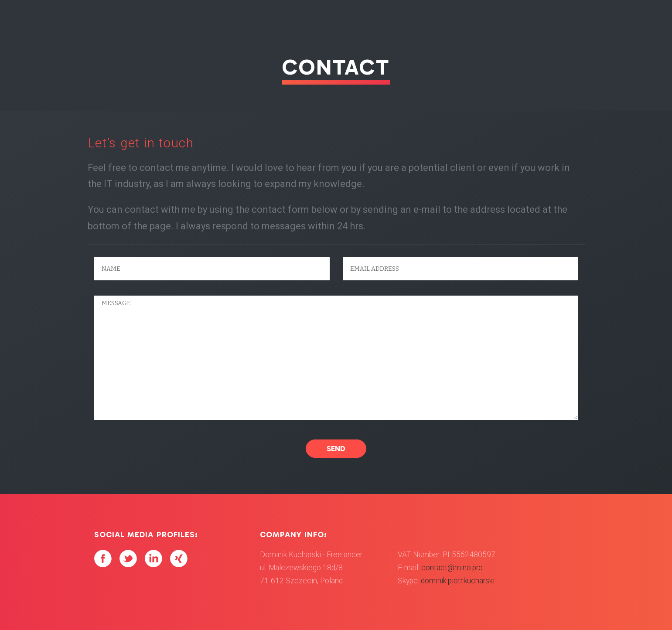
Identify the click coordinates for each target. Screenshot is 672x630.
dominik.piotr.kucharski (458, 581)
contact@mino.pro (452, 568)
